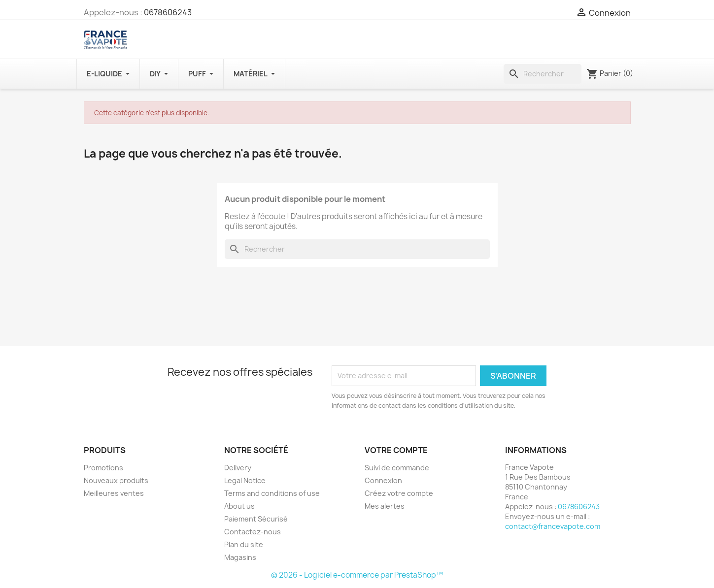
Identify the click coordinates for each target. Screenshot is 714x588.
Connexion (383, 480)
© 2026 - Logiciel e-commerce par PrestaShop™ (357, 575)
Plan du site (244, 544)
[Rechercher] (542, 74)
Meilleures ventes (114, 493)
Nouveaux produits (116, 480)
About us (239, 506)
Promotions (103, 468)
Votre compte (396, 450)
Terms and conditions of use (272, 493)
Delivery (238, 468)
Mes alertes (385, 506)
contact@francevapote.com (553, 526)
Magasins (240, 557)
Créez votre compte (399, 493)
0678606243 (168, 12)
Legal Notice (245, 480)
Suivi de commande (397, 468)
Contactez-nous (253, 532)
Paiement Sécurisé (256, 519)
